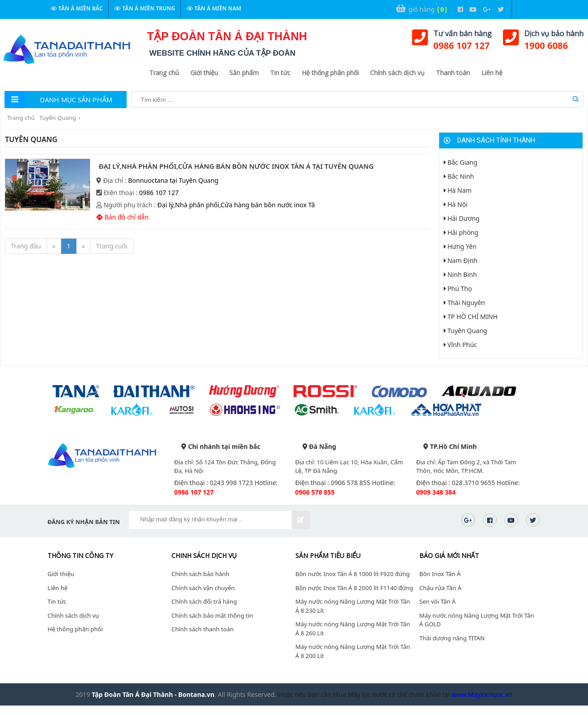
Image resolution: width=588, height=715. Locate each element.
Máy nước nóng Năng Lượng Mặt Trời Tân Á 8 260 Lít (353, 629)
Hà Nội (456, 204)
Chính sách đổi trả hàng (204, 601)
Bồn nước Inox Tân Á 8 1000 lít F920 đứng (353, 574)
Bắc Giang (461, 162)
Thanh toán (453, 73)
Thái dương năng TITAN (452, 638)
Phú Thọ (458, 288)
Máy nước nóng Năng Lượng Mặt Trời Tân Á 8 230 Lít (353, 606)
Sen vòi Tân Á (437, 601)
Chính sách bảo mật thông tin (212, 615)
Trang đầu (26, 246)
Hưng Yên (460, 246)
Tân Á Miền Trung (145, 8)
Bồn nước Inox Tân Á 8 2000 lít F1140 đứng (354, 588)
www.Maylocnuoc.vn (482, 694)
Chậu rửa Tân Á (440, 588)
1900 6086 (546, 45)
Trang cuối (112, 246)
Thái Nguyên (465, 303)
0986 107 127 (462, 45)
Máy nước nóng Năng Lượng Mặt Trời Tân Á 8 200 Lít (353, 651)
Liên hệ (492, 73)
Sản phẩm (244, 73)
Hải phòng (461, 232)
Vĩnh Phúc (460, 345)
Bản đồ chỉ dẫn (122, 217)
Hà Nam (458, 190)
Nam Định (461, 260)
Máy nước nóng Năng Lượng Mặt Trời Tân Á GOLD (477, 620)
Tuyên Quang (58, 118)
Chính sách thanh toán (203, 629)
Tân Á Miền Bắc (77, 8)
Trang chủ (164, 73)
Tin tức (280, 73)
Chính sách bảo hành (200, 574)
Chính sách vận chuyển (203, 588)
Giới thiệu (204, 73)
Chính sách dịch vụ (397, 73)
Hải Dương (462, 218)
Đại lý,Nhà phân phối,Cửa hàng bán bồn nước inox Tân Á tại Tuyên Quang (236, 166)
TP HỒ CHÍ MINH (471, 317)
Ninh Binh (460, 274)
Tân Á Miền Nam (214, 8)
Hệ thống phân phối (330, 73)
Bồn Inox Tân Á (440, 574)
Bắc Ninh (459, 176)
